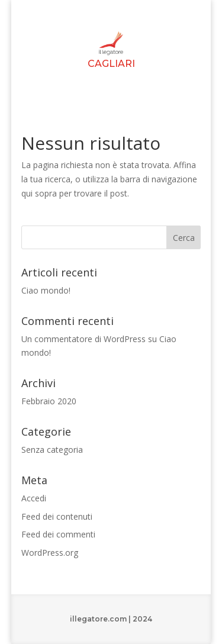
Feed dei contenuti (57, 516)
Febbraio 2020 (49, 401)
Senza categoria (52, 450)
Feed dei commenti (58, 534)
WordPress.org (50, 553)
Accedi (34, 498)
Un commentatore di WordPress (83, 339)
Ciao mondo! (46, 290)
